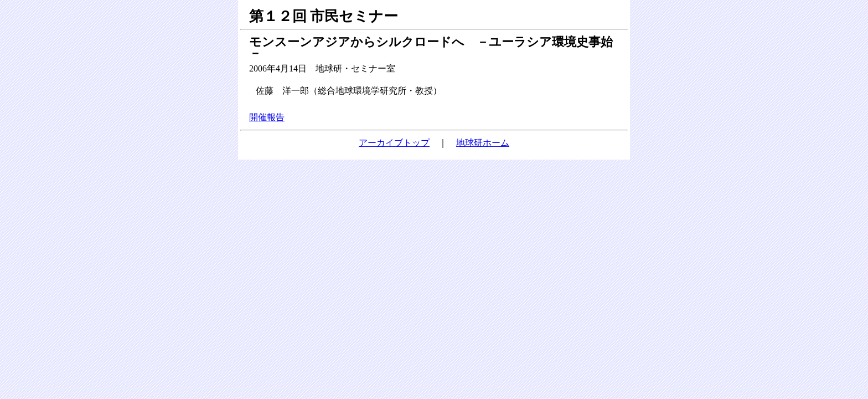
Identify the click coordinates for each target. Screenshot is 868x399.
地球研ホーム (483, 143)
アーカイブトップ (394, 143)
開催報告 (267, 117)
